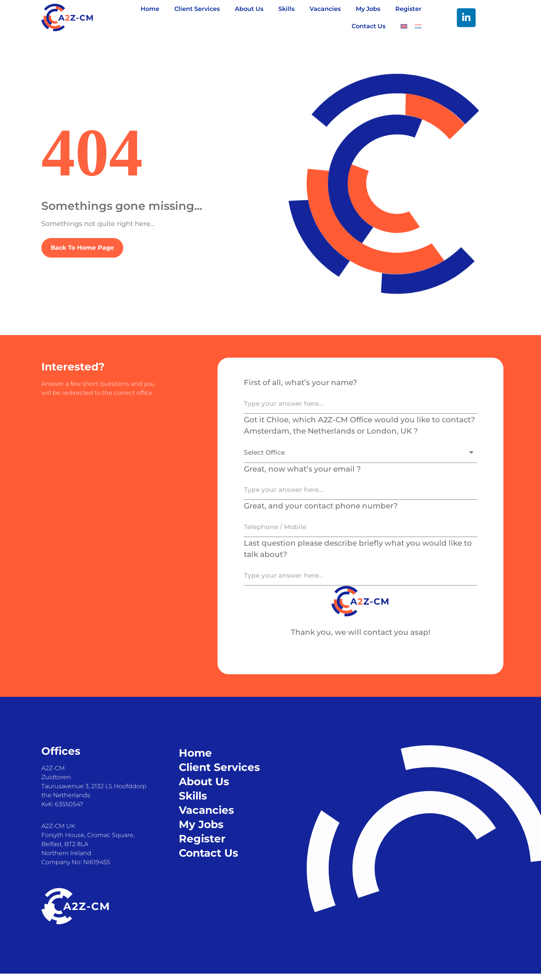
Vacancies (325, 9)
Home (150, 9)
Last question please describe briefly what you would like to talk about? (358, 554)
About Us (249, 9)
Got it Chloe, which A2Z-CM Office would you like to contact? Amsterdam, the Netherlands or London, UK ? (359, 426)
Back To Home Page (82, 248)
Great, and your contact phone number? (321, 510)
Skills (286, 9)
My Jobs (368, 9)
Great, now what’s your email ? (302, 471)
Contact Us (369, 26)
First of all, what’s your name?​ (300, 382)
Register (408, 9)
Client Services (197, 9)
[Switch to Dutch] (418, 26)
